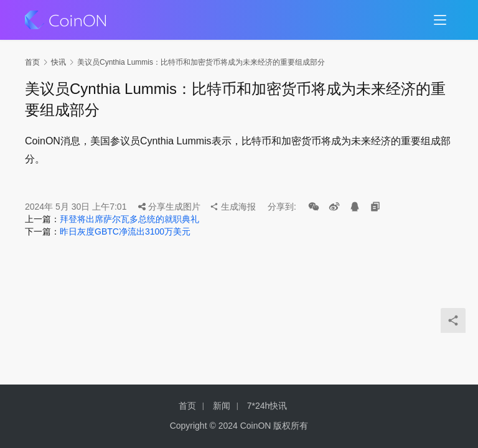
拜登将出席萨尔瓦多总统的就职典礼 (129, 219)
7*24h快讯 (267, 406)
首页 (32, 62)
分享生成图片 (169, 207)
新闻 (222, 406)
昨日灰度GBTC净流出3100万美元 (125, 231)
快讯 (59, 62)
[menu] (440, 20)
